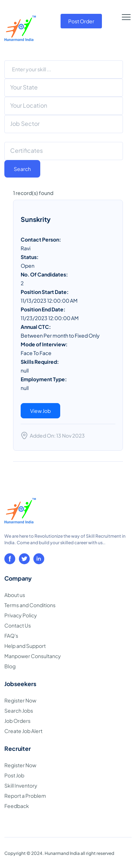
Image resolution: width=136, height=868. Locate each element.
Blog (10, 666)
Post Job (14, 775)
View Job (40, 411)
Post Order (81, 21)
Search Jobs (19, 710)
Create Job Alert (23, 731)
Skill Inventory (21, 785)
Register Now (20, 700)
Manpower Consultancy (33, 656)
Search (22, 169)
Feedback (17, 806)
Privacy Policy (21, 615)
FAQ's (11, 636)
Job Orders (17, 721)
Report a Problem (25, 796)
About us (15, 595)
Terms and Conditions (30, 605)
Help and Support (25, 646)
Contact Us (18, 625)
